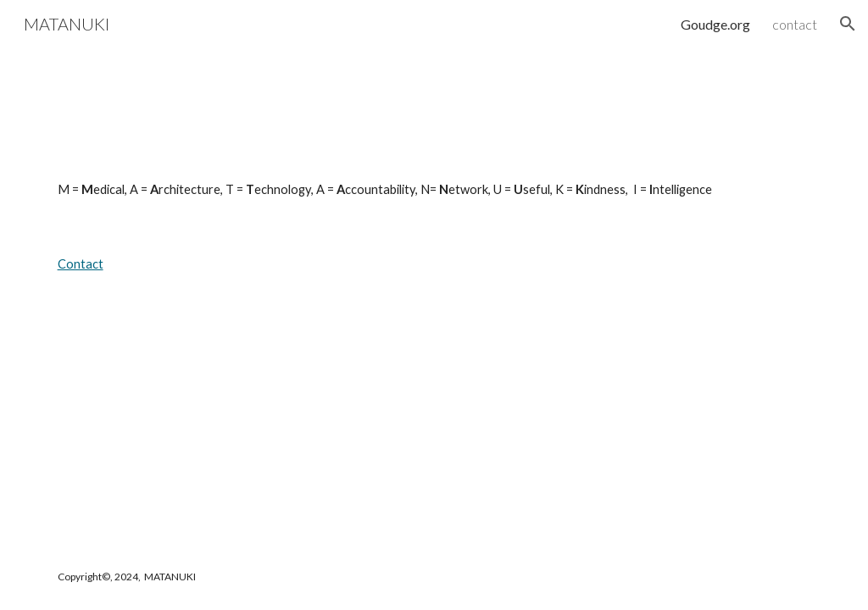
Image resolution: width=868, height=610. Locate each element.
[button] (848, 24)
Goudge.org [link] (715, 24)
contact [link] (795, 24)
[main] (434, 190)
